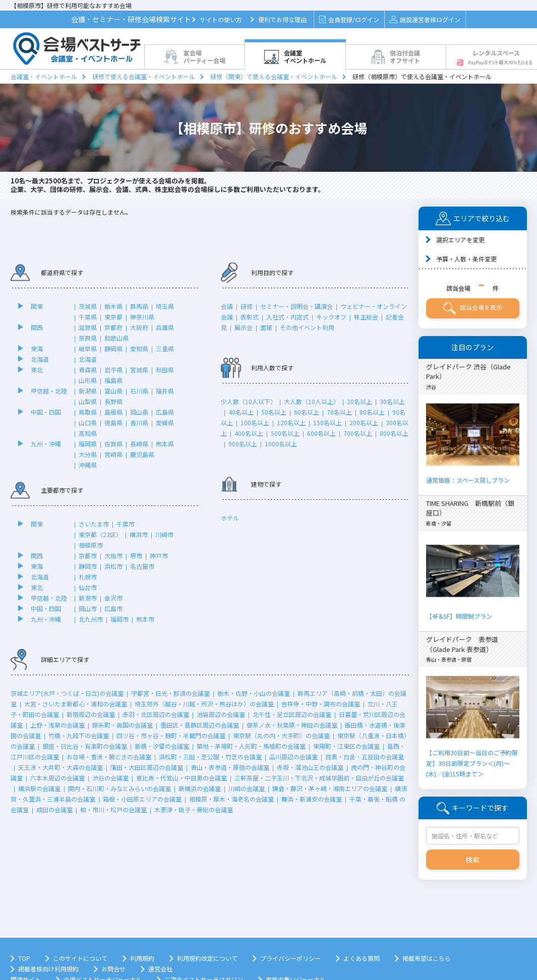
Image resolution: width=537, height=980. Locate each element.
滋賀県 (88, 327)
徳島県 (113, 422)
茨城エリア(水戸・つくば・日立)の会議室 (67, 693)
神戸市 (159, 556)
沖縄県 (88, 465)
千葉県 (88, 317)
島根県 (113, 412)
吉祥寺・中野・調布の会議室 (321, 704)
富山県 (113, 391)
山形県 (88, 380)
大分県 (88, 454)
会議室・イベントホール (44, 76)
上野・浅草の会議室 (57, 725)
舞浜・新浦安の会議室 (312, 799)
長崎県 (139, 444)
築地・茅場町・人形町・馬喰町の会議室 (251, 746)
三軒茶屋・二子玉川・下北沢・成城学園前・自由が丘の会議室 (319, 778)
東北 (37, 370)
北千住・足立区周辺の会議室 (292, 714)
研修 (247, 306)
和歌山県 (116, 338)
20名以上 (360, 401)
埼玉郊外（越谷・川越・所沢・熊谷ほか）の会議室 (204, 704)
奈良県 (88, 338)
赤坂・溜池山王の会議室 (310, 767)
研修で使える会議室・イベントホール (144, 76)
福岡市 (120, 619)
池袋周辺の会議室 (221, 714)
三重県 (165, 348)
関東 (37, 306)
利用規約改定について (207, 958)
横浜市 (139, 534)
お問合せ (113, 969)
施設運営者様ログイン (425, 19)
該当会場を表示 (473, 308)
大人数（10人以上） (312, 401)
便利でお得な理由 (282, 19)
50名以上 (274, 412)
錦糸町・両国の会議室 (123, 725)
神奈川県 (142, 317)
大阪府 (139, 327)
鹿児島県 (142, 454)
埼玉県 (165, 306)
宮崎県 (113, 454)
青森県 (88, 370)
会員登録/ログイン (349, 19)
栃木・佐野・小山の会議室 (254, 693)
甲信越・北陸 (49, 391)
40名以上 (241, 412)
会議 (227, 306)
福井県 (165, 391)
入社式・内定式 (287, 317)
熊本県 (165, 444)
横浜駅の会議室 (39, 788)
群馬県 (139, 306)
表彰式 (250, 317)
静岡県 (113, 348)
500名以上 (285, 433)
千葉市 (126, 524)
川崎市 (164, 534)
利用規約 (142, 958)
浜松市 (113, 566)
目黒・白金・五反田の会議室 (365, 757)
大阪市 (113, 556)
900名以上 (243, 444)
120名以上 (291, 422)
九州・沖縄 (46, 444)
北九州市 (91, 619)
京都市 (88, 556)
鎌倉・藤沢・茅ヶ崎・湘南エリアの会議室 (330, 788)
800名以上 (394, 433)
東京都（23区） (100, 534)
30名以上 (392, 401)
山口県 (88, 422)
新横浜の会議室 (200, 788)
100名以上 (255, 422)
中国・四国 (46, 412)
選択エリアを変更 (460, 240)
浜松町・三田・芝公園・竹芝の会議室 (210, 757)
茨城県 (88, 306)
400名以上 (249, 433)
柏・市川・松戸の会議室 (113, 809)
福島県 (113, 380)
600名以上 (321, 433)
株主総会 (366, 317)
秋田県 (165, 370)
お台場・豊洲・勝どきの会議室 (109, 757)
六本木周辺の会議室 (57, 778)
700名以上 (358, 433)
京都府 (113, 327)
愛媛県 (165, 422)
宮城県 (139, 370)
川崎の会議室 (247, 788)
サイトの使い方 (221, 19)
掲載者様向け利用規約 (48, 969)
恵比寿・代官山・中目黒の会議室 (182, 778)
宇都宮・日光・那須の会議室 (170, 693)
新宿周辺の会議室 (91, 714)
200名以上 (364, 422)
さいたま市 (94, 524)
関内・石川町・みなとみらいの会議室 (120, 788)
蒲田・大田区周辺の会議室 (147, 767)
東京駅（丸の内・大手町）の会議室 (281, 735)
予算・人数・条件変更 (466, 259)
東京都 (113, 317)
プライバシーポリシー (290, 958)
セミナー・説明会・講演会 (296, 306)
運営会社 (160, 969)
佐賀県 (113, 444)
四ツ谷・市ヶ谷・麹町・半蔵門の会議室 (171, 735)
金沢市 (113, 598)
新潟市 (88, 598)
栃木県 (113, 306)
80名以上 (372, 412)
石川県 (139, 391)
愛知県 (139, 348)
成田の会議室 (54, 809)
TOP (24, 958)
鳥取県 (88, 412)
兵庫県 (165, 327)
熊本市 (145, 619)
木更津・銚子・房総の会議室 (194, 809)
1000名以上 (281, 444)
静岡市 (88, 566)
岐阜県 (88, 348)
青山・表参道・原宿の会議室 (230, 767)
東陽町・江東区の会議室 (346, 746)
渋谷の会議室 (110, 778)
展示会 (244, 327)
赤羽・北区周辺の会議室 (156, 714)
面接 (266, 327)
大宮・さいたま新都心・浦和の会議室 (76, 704)
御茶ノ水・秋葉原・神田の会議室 (292, 725)
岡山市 (88, 608)
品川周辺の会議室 (293, 757)
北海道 (40, 359)
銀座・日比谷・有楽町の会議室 (85, 746)
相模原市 (91, 545)
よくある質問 (362, 958)
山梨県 (88, 401)
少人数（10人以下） (249, 401)
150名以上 (327, 422)
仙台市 (88, 587)
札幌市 (88, 577)
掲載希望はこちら (427, 958)
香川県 (139, 422)
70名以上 (339, 412)
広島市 (113, 608)
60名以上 (307, 412)
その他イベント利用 (307, 327)
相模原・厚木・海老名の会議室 (231, 799)
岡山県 (139, 412)
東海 (37, 348)
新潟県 (88, 391)
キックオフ (331, 317)
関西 (37, 327)
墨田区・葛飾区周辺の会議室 (200, 725)
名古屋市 (142, 566)
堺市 (136, 556)
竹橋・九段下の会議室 (79, 735)
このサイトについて (80, 958)
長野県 (113, 401)
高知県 (88, 433)
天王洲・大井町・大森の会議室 (61, 767)
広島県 (165, 412)
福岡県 (88, 444)
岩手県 (113, 370)
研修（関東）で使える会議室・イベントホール (274, 76)
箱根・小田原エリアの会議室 (142, 799)
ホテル (230, 518)
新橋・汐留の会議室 (162, 746)
